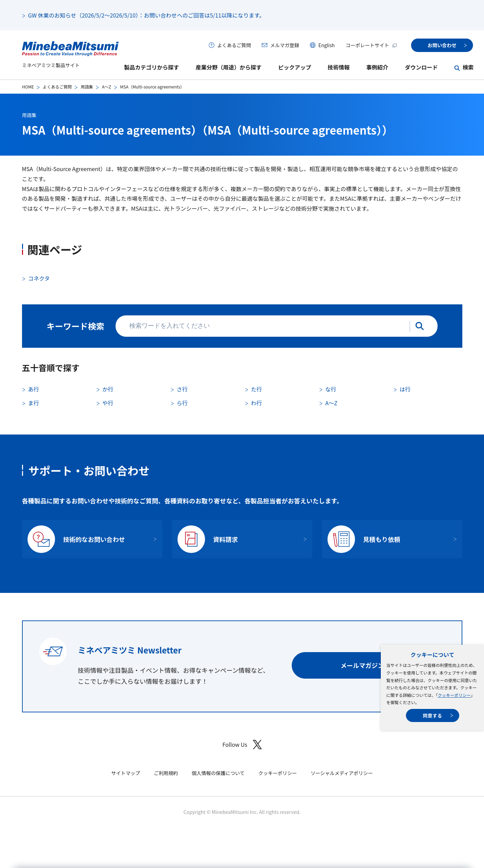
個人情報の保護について (218, 773)
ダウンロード (421, 67)
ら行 (182, 403)
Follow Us (242, 745)
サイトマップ (126, 773)
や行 (108, 403)
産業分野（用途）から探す (229, 67)
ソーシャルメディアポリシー (342, 773)
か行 (108, 389)
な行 (331, 389)
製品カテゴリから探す (152, 67)
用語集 (87, 87)
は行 (405, 389)
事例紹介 (377, 67)
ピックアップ (295, 67)
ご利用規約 (166, 773)
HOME (28, 87)
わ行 (257, 403)
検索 (468, 67)
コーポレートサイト (372, 45)
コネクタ (39, 278)
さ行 (182, 389)
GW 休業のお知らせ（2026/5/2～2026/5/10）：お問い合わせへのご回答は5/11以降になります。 (147, 15)
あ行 (34, 389)
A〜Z (106, 87)
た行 (257, 389)
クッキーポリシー (454, 695)
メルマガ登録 (284, 45)
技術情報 (339, 67)
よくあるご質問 (234, 45)
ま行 (34, 403)
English (326, 45)
